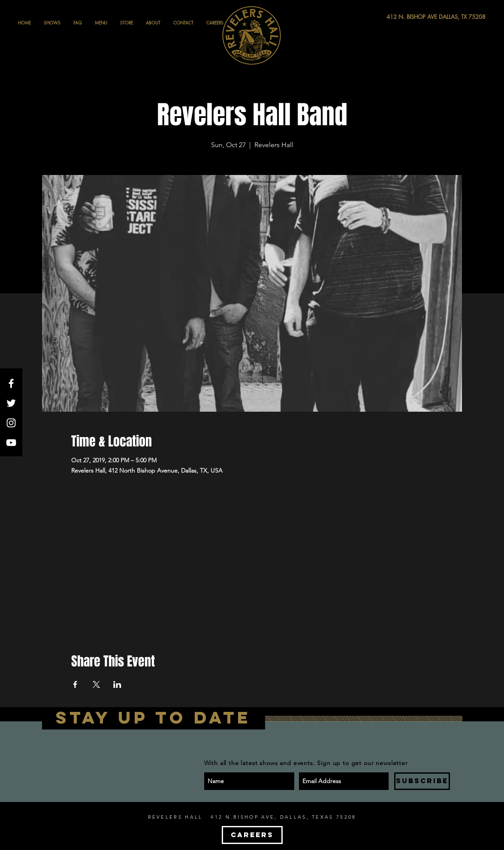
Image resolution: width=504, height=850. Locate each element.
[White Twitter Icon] (11, 403)
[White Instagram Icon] (11, 423)
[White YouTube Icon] (11, 443)
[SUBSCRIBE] (422, 781)
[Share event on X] (96, 684)
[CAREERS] (252, 835)
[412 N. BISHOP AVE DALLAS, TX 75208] (404, 17)
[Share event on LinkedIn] (117, 684)
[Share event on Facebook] (75, 684)
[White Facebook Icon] (11, 383)
